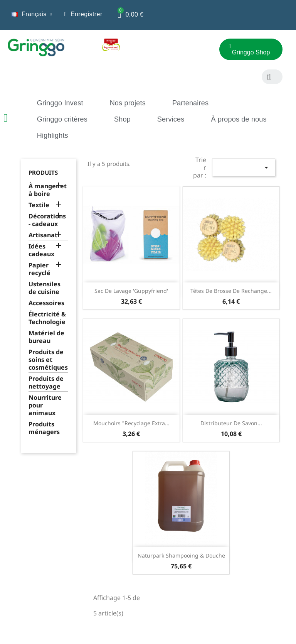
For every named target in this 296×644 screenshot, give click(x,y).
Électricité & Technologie (47, 318)
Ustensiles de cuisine (45, 288)
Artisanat (43, 235)
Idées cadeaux (41, 250)
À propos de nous (239, 119)
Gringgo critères (62, 119)
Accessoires (46, 303)
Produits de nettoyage (46, 383)
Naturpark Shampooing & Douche (181, 555)
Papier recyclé (40, 269)
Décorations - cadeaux (47, 220)
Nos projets (128, 103)
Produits (43, 172)
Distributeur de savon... (231, 423)
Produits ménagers (44, 428)
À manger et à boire (48, 190)
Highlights (53, 135)
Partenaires (190, 103)
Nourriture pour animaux (45, 405)
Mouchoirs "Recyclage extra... (131, 423)
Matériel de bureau (46, 337)
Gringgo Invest (60, 103)
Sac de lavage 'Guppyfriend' (131, 291)
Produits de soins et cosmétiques (48, 360)
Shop (122, 119)
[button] (180, 52)
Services (171, 119)
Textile (39, 205)
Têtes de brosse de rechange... (231, 291)
